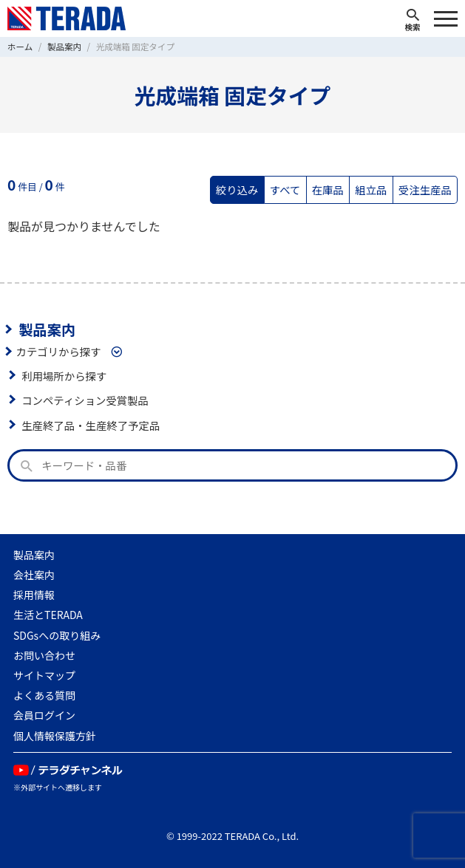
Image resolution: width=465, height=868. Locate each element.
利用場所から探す (64, 376)
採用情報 (34, 595)
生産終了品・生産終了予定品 (91, 425)
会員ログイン (44, 715)
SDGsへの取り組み (57, 635)
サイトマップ (44, 675)
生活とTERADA (48, 615)
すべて (285, 189)
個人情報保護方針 (55, 736)
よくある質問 (44, 695)
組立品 (371, 189)
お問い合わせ (44, 655)
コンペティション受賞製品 (85, 400)
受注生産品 (425, 189)
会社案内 (34, 575)
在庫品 (328, 189)
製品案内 (47, 329)
